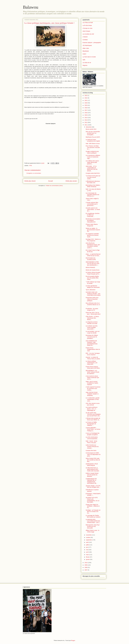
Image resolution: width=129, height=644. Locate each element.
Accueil (51, 181)
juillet (88, 545)
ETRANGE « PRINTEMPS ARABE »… (93, 494)
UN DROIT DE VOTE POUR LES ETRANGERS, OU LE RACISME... (93, 500)
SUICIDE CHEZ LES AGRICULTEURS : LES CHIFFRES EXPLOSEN (93, 294)
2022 (86, 98)
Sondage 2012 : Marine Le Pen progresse (93, 240)
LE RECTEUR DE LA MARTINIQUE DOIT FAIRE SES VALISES (92, 469)
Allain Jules (86, 48)
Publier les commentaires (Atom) (54, 186)
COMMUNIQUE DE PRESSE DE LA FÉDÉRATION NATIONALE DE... (91, 481)
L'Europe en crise (87, 28)
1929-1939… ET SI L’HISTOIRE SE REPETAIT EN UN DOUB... (92, 169)
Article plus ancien (71, 181)
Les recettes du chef (88, 34)
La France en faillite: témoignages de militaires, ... (91, 424)
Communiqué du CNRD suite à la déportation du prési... (93, 454)
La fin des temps (87, 25)
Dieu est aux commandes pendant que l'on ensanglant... (93, 133)
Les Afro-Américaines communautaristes (92, 438)
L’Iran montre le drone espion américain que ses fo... (92, 378)
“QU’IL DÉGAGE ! (91, 290)
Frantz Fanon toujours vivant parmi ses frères (93, 367)
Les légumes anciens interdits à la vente (92, 323)
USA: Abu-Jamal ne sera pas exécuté (93, 404)
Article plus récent (30, 181)
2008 (86, 567)
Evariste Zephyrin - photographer (92, 43)
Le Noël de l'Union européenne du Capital (93, 140)
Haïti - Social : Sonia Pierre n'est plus (91, 442)
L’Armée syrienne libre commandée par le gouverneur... (92, 204)
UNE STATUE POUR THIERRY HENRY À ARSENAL (92, 394)
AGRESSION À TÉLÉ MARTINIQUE (92, 465)
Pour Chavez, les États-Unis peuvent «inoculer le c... (93, 147)
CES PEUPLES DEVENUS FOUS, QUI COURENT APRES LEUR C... (93, 245)
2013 (86, 120)
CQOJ (84, 54)
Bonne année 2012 (91, 129)
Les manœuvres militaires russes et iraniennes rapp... (93, 157)
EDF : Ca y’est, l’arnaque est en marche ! (93, 354)
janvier (88, 559)
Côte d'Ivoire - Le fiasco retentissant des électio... (92, 318)
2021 (86, 100)
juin (87, 547)
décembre (89, 127)
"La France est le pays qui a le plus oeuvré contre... (93, 177)
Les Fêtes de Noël (88, 23)
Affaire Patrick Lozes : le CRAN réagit (92, 531)
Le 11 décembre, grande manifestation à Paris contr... (93, 399)
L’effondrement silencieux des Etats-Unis (93, 182)
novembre (89, 535)
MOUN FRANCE (90, 267)
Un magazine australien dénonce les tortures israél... (92, 235)
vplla (84, 60)
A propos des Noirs (91, 450)
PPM (31, 166)
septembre (89, 540)
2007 (86, 570)
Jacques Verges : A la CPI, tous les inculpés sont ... (93, 487)
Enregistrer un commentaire (34, 173)
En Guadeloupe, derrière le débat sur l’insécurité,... (93, 215)
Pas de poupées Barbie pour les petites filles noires (92, 278)
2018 (86, 108)
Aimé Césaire (86, 31)
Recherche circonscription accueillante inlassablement (93, 220)
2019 (86, 105)
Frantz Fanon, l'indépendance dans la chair (93, 349)
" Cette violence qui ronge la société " (93, 283)
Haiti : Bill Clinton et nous (93, 144)
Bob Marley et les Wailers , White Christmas (93, 186)
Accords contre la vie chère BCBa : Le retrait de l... (93, 209)
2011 (86, 125)
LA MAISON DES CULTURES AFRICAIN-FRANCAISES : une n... (93, 521)
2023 (86, 96)
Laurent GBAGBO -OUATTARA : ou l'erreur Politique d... (93, 429)
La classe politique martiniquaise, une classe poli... (92, 363)
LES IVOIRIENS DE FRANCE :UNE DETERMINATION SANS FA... (92, 343)
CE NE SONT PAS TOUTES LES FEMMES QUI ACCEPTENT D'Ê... (93, 414)
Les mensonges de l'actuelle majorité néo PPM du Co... (92, 195)
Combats (85, 40)
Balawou (31, 7)
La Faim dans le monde (89, 57)
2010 (86, 563)
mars (88, 555)
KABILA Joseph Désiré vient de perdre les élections (92, 475)
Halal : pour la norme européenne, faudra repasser (92, 383)
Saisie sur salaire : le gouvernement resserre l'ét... (93, 230)
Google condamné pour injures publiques (92, 152)
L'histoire (85, 37)
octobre (88, 537)
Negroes (85, 65)
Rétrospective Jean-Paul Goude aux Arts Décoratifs (93, 526)
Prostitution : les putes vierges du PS (92, 309)
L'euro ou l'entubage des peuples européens (93, 434)
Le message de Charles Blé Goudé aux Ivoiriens (93, 516)
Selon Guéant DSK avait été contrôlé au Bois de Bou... (93, 460)
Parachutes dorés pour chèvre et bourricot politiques (92, 299)
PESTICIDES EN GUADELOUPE (91, 259)
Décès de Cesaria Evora (93, 270)
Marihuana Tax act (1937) (93, 137)
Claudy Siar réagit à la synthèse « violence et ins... (93, 506)
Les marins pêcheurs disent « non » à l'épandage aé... (92, 409)
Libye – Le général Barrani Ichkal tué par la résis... (93, 255)
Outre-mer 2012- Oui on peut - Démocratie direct (93, 313)
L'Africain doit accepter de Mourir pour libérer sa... (93, 419)
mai (87, 550)
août (87, 542)
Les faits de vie (87, 63)
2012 (86, 122)
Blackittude (86, 51)
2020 (86, 103)
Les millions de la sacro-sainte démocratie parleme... (92, 162)
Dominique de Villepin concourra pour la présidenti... (92, 337)
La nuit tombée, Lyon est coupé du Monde (93, 332)
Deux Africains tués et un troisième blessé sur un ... (93, 305)
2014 (86, 118)
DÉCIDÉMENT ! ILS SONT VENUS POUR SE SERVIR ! (92, 372)
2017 (86, 110)
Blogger (73, 640)
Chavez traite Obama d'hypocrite (92, 225)
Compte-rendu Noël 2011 (93, 173)
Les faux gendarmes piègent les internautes (93, 287)
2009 (86, 565)
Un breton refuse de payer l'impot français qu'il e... (93, 273)
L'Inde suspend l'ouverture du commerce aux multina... (93, 388)
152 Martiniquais (87, 45)
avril (87, 552)
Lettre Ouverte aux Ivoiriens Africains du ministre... (92, 447)
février (88, 557)
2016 (86, 113)
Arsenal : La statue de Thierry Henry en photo (93, 358)
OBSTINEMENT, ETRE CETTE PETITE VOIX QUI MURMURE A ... (92, 264)
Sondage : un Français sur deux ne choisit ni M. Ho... (93, 512)
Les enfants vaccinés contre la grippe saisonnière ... (92, 327)
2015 (86, 115)
